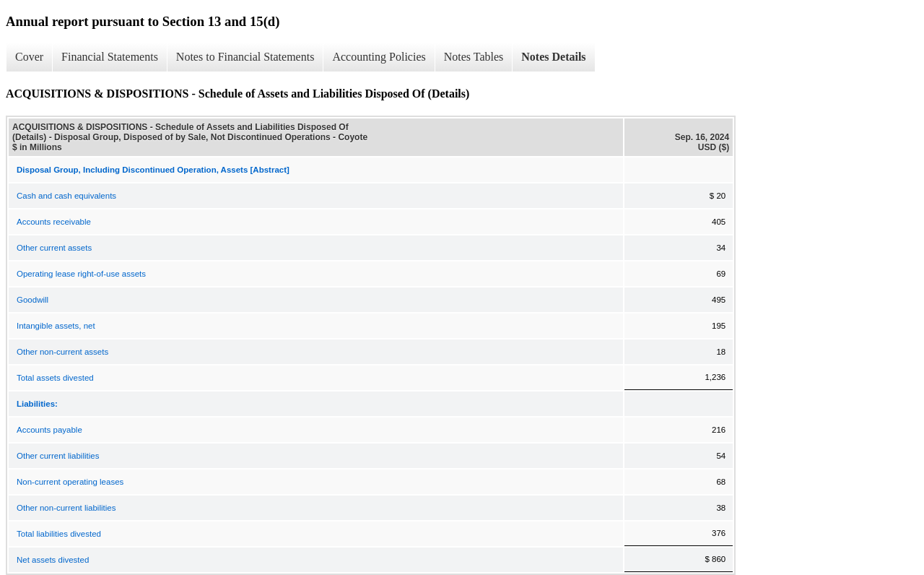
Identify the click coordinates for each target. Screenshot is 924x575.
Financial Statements (110, 57)
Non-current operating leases (70, 482)
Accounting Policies (379, 57)
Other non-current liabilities (66, 508)
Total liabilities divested (59, 534)
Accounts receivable (54, 222)
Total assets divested (55, 378)
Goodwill (32, 300)
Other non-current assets (62, 352)
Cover (29, 57)
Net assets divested (53, 560)
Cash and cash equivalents (66, 196)
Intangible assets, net (56, 326)
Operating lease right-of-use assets (81, 274)
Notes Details (553, 57)
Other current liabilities (58, 456)
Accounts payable (49, 430)
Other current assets (54, 248)
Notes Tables (474, 57)
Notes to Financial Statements (245, 57)
